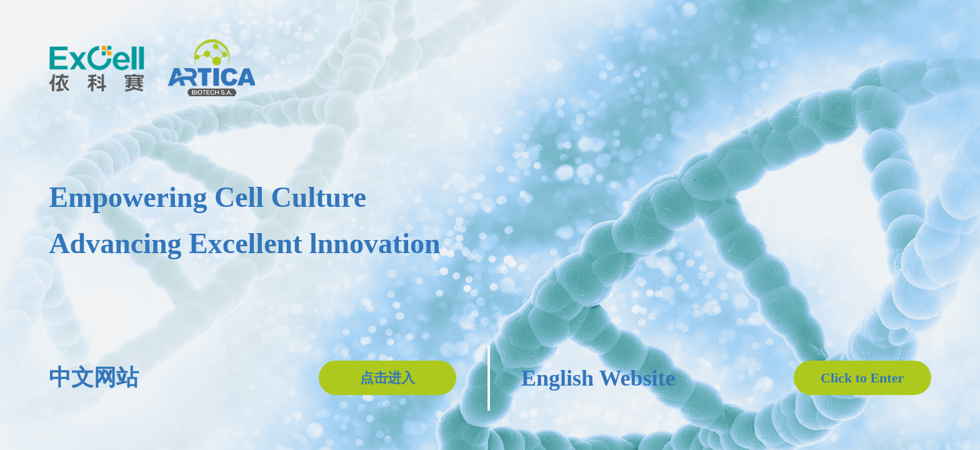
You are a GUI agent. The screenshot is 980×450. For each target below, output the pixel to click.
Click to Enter (862, 378)
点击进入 (387, 378)
